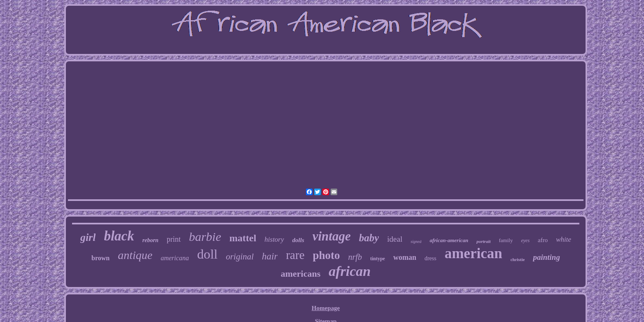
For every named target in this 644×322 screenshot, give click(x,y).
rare (295, 255)
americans (301, 274)
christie (518, 259)
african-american (449, 240)
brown (100, 258)
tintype (378, 259)
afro (543, 240)
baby (369, 238)
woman (405, 257)
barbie (205, 237)
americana (175, 258)
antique (135, 255)
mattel (243, 238)
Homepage (326, 308)
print (174, 239)
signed (416, 241)
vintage (332, 236)
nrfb (355, 257)
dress (430, 258)
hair (270, 256)
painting (546, 257)
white (563, 239)
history (274, 239)
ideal (395, 239)
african (350, 271)
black (119, 236)
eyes (525, 240)
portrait (483, 241)
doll (208, 254)
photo (327, 255)
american (474, 253)
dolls (298, 240)
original (240, 257)
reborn (150, 240)
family (506, 240)
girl (88, 237)
